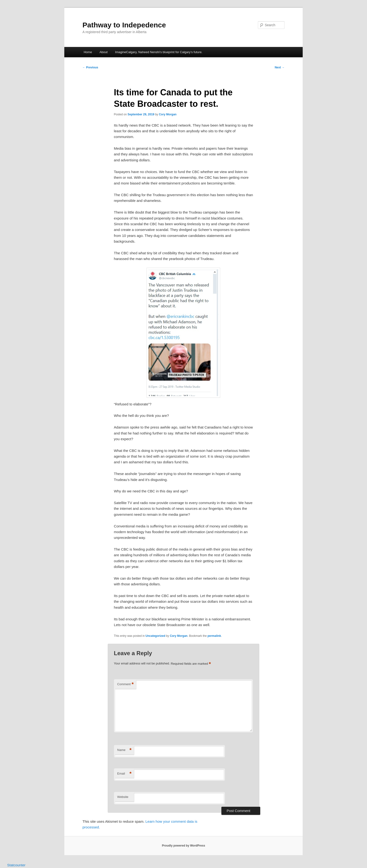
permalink (214, 636)
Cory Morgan (168, 114)
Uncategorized (155, 636)
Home (88, 52)
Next (280, 67)
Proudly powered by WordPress (183, 846)
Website (123, 797)
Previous (90, 67)
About (103, 52)
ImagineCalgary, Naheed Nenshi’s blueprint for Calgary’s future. (159, 52)
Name (124, 750)
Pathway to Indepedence (124, 25)
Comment (125, 684)
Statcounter (16, 865)
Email (124, 774)
